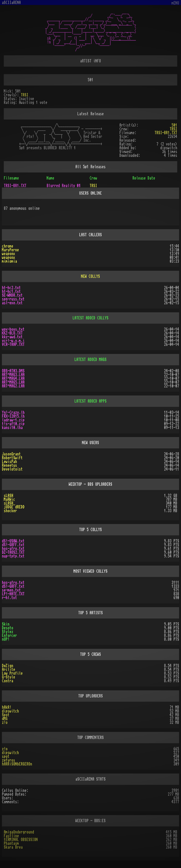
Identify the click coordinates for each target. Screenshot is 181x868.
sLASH (9, 496)
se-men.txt (11, 590)
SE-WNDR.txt (12, 295)
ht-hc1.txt (11, 292)
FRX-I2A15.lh (13, 416)
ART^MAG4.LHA (13, 378)
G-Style (9, 677)
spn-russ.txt (13, 299)
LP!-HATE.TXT (13, 594)
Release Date (144, 178)
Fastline (11, 836)
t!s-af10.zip (13, 424)
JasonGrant (11, 454)
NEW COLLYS (90, 276)
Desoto (8, 628)
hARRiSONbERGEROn (17, 764)
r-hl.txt (9, 598)
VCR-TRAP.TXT (13, 344)
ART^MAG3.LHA (13, 375)
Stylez (8, 632)
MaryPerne (10, 250)
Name (51, 178)
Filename (11, 178)
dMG (5, 719)
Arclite (9, 670)
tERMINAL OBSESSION (21, 840)
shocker (10, 511)
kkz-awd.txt (12, 337)
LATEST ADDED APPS (90, 401)
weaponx (9, 254)
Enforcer (9, 636)
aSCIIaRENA (11, 3)
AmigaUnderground (19, 832)
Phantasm (11, 843)
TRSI (25, 95)
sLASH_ (9, 503)
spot (6, 756)
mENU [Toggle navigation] (175, 3)
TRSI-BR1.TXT (166, 133)
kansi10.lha (12, 428)
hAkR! (7, 707)
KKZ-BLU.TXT (12, 333)
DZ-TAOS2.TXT (13, 552)
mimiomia (9, 261)
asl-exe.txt (12, 303)
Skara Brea (13, 847)
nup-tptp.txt (13, 556)
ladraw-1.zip (13, 420)
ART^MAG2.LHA (13, 386)
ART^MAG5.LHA (13, 382)
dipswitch (10, 711)
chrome (8, 246)
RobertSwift (12, 458)
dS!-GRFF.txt (13, 545)
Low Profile (12, 673)
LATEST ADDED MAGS (90, 360)
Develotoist (12, 469)
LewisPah (9, 462)
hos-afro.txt (13, 549)
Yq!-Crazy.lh (13, 413)
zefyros (9, 760)
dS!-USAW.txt (13, 541)
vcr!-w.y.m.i (13, 341)
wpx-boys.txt (13, 329)
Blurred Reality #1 (64, 186)
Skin (6, 624)
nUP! (6, 639)
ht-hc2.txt (11, 288)
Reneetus (9, 465)
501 (174, 125)
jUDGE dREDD (14, 507)
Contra (8, 681)
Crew (93, 178)
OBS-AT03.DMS (13, 371)
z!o (5, 722)
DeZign (8, 666)
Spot (6, 715)
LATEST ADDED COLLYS (90, 318)
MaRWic (9, 499)
